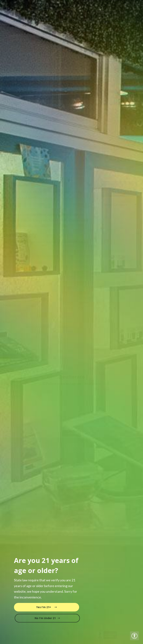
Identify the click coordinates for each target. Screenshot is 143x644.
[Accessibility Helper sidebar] (134, 636)
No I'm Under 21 (47, 618)
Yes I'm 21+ (47, 607)
